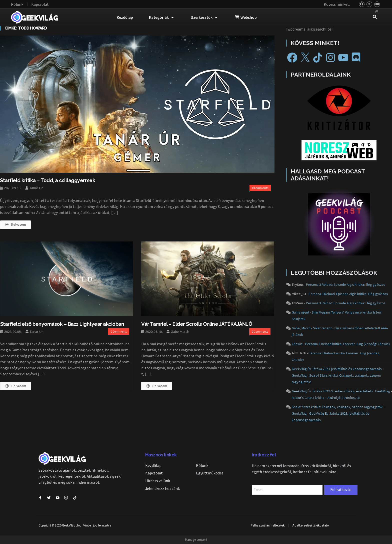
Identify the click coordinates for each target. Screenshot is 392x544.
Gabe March (180, 331)
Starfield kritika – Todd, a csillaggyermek (47, 180)
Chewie (297, 344)
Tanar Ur (36, 188)
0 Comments (260, 188)
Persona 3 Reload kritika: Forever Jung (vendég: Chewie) (347, 344)
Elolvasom (15, 224)
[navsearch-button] (375, 17)
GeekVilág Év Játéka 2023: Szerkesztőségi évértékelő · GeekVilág (341, 391)
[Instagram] (377, 12)
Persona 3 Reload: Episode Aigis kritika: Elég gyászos (346, 285)
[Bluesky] (362, 4)
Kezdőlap (125, 17)
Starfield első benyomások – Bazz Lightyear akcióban (62, 324)
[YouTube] (377, 4)
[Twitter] (369, 4)
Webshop (246, 17)
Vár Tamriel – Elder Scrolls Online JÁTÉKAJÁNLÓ (197, 324)
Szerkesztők (204, 17)
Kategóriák (161, 17)
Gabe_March (301, 328)
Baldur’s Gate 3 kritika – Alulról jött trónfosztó (326, 398)
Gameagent (300, 312)
